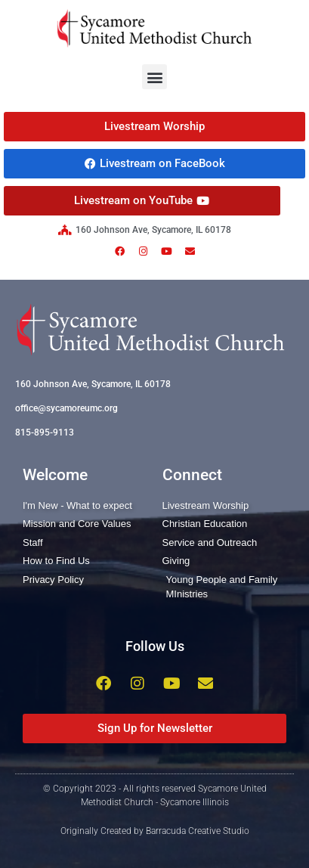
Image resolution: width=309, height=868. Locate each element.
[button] (154, 77)
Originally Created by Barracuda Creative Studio (155, 831)
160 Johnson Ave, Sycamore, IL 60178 (93, 384)
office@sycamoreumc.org (66, 408)
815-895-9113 (45, 432)
